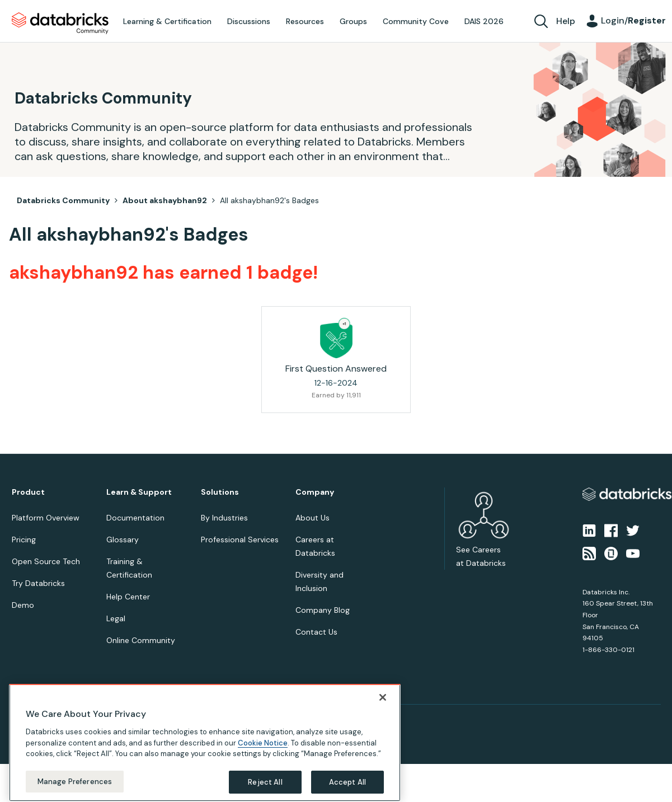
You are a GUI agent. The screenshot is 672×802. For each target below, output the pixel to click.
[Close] (383, 720)
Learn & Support (139, 492)
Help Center (128, 597)
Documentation (135, 518)
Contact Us (316, 632)
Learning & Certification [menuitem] (167, 21)
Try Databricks (38, 583)
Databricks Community (60, 24)
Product (28, 492)
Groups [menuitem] (353, 21)
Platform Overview (46, 518)
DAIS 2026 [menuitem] (484, 21)
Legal (116, 618)
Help (566, 21)
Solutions (220, 492)
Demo (23, 605)
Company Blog (323, 610)
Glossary (123, 540)
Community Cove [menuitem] (416, 21)
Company (315, 492)
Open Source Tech (46, 561)
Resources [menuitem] (305, 21)
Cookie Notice (263, 765)
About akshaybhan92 (165, 200)
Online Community (141, 640)
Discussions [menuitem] (249, 21)
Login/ (633, 20)
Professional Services (240, 540)
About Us (312, 518)
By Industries (224, 518)
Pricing (24, 540)
